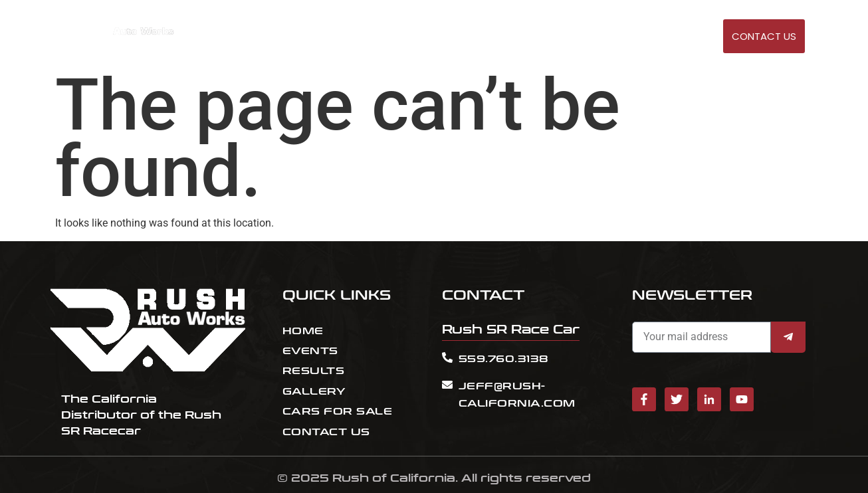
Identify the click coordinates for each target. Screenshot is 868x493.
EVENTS (508, 37)
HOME (467, 37)
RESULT (553, 37)
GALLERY (682, 37)
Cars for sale (616, 37)
